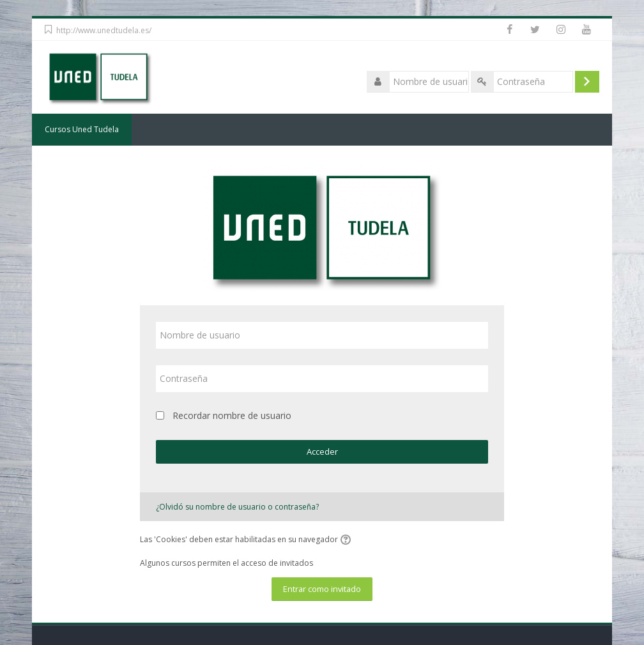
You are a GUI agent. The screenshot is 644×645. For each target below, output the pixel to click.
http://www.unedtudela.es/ (104, 30)
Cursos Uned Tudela (82, 129)
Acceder (322, 451)
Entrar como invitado (322, 589)
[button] (348, 540)
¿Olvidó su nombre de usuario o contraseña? (237, 507)
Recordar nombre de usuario (232, 415)
